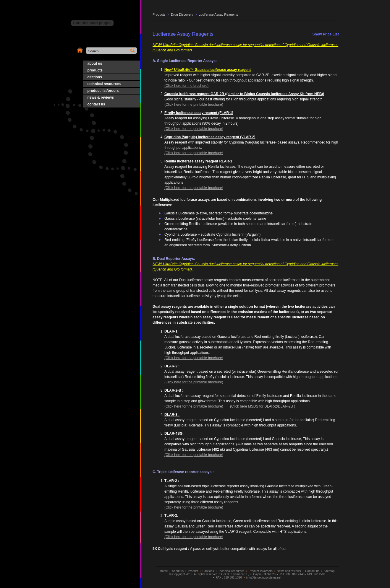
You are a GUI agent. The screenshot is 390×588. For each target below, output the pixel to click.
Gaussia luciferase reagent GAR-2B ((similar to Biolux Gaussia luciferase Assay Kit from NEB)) (244, 94)
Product (193, 571)
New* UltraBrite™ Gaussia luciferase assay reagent (208, 70)
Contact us (312, 571)
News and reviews (289, 571)
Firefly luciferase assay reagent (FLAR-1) (199, 113)
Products (159, 14)
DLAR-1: (171, 331)
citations (95, 77)
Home (164, 571)
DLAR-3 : (172, 415)
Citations (208, 571)
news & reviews (101, 97)
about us (95, 63)
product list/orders (103, 91)
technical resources (104, 84)
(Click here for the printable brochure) (194, 105)
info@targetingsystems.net (264, 578)
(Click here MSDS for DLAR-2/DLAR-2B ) (263, 406)
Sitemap (329, 571)
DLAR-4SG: (174, 434)
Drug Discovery (182, 14)
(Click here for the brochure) (186, 86)
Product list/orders (261, 571)
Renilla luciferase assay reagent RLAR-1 (198, 161)
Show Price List (326, 34)
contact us (96, 104)
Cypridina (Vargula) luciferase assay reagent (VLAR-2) (210, 137)
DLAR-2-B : (174, 390)
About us (178, 571)
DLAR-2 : (172, 366)
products (95, 70)
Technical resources (231, 571)
